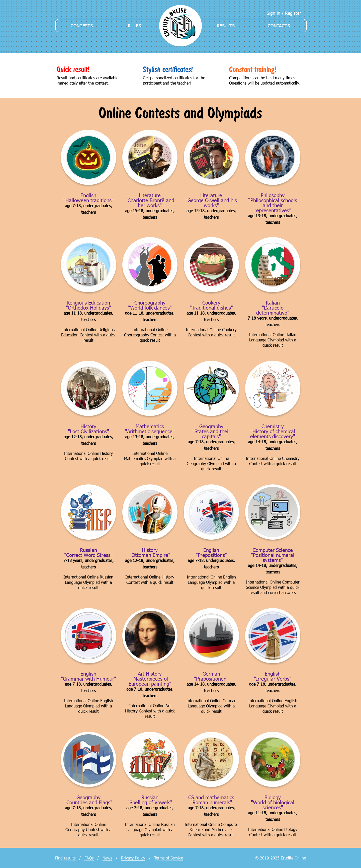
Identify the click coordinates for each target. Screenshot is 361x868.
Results (226, 25)
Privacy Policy (133, 858)
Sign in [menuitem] (274, 13)
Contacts (279, 25)
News (107, 858)
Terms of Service (169, 858)
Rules (134, 25)
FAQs (89, 858)
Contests (82, 25)
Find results (65, 858)
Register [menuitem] (293, 13)
